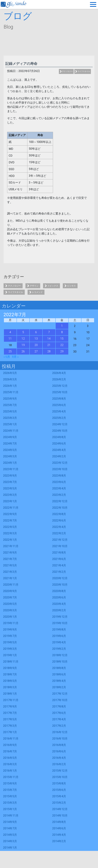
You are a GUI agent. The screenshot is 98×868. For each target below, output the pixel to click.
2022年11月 (11, 508)
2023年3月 (10, 495)
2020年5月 (10, 604)
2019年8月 (59, 630)
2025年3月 (10, 418)
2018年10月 (60, 662)
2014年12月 (60, 809)
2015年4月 (59, 796)
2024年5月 (10, 450)
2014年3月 (10, 841)
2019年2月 (59, 649)
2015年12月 (60, 771)
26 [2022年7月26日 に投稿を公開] (23, 351)
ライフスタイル (84, 71)
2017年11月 (11, 700)
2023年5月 (10, 488)
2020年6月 (59, 597)
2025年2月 (59, 418)
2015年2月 (59, 803)
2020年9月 (10, 591)
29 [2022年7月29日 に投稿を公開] (62, 351)
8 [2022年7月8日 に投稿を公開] (62, 332)
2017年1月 (10, 732)
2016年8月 (59, 745)
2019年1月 (10, 655)
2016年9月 (10, 745)
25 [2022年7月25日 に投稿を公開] (10, 351)
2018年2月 (59, 687)
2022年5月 (10, 527)
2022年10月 (60, 508)
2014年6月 (59, 828)
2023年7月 (10, 482)
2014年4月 (59, 835)
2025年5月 (10, 411)
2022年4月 (59, 527)
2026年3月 (10, 379)
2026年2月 (59, 379)
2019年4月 (59, 642)
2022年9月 (10, 514)
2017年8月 (59, 706)
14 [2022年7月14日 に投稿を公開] (49, 339)
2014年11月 (11, 816)
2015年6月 (59, 790)
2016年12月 (60, 732)
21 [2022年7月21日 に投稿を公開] (49, 345)
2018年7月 (10, 674)
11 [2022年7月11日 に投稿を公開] (10, 339)
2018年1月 (10, 694)
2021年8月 (59, 553)
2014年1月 (10, 848)
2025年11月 (11, 392)
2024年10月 (60, 431)
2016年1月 (10, 771)
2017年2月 (59, 726)
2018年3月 (10, 687)
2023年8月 (59, 476)
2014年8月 (59, 822)
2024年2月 (59, 456)
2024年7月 (10, 444)
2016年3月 (10, 764)
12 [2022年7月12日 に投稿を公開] (23, 339)
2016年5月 (10, 758)
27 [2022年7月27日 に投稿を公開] (36, 351)
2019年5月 (10, 642)
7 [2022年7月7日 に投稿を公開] (49, 332)
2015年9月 (10, 783)
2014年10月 (60, 816)
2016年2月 (59, 764)
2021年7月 (10, 559)
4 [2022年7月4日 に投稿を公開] (10, 332)
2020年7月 (10, 597)
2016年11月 (11, 739)
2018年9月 (10, 668)
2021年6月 (59, 559)
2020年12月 (60, 578)
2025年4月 (59, 411)
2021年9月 (10, 553)
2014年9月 (10, 822)
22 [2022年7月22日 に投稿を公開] (62, 345)
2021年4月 (59, 565)
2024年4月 (59, 450)
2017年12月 (60, 694)
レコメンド (37, 292)
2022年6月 (59, 520)
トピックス (53, 286)
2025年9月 (10, 399)
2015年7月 (10, 790)
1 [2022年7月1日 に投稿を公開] (62, 326)
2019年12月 (60, 617)
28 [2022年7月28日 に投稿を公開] (49, 351)
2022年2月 (59, 533)
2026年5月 (10, 373)
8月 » (15, 357)
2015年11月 (11, 777)
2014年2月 (59, 841)
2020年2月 (59, 610)
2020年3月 (10, 610)
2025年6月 (59, 405)
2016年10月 (60, 739)
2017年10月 (60, 700)
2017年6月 (59, 713)
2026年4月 (59, 373)
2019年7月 (10, 636)
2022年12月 (60, 501)
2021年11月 (11, 546)
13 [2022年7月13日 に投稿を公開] (36, 339)
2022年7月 (10, 520)
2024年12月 (60, 424)
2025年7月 (10, 405)
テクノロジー (67, 71)
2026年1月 (10, 386)
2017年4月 (59, 719)
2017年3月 (10, 726)
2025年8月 (59, 399)
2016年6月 (59, 751)
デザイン (34, 286)
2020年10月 (60, 585)
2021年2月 (59, 572)
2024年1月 (10, 463)
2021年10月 (60, 546)
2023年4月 (59, 488)
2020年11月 (11, 585)
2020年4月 (59, 604)
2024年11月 (11, 431)
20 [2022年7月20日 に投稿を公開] (36, 345)
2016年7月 (10, 751)
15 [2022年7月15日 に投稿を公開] (62, 339)
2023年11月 (11, 469)
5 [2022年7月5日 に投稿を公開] (23, 332)
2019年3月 (10, 649)
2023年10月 (60, 469)
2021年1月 (10, 578)
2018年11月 (11, 662)
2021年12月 (60, 540)
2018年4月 (59, 681)
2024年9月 (10, 437)
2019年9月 (10, 630)
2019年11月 (11, 623)
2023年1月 (10, 501)
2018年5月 (10, 681)
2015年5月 (10, 796)
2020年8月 (59, 591)
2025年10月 (60, 392)
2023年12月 (60, 463)
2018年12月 (60, 655)
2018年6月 (59, 674)
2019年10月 (60, 623)
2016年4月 (59, 758)
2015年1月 (10, 809)
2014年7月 (10, 828)
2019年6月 (59, 636)
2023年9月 (10, 476)
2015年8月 (59, 783)
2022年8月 (59, 514)
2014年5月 (10, 835)
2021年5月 (10, 565)
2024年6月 (59, 444)
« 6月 (7, 357)
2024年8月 (59, 437)
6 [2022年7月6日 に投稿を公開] (36, 332)
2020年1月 (10, 617)
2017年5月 (10, 719)
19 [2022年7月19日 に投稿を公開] (23, 345)
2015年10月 (60, 777)
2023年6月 (59, 482)
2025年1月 (10, 424)
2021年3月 (10, 572)
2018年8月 (59, 668)
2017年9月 (10, 706)
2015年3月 (10, 803)
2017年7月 (10, 713)
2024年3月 (10, 456)
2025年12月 (60, 386)
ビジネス (71, 286)
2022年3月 (10, 533)
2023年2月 (59, 495)
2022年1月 (10, 540)
